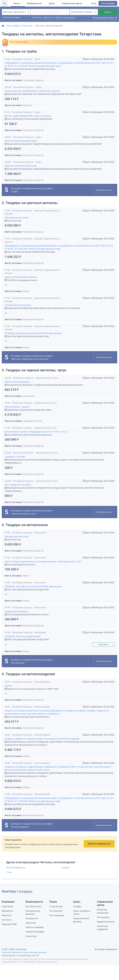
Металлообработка (16, 868)
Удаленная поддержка (102, 928)
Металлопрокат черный (17, 407)
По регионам (56, 906)
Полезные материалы (103, 911)
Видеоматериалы (106, 922)
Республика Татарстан (22, 59)
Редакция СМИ (9, 924)
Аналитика (31, 936)
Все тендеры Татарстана (20, 26)
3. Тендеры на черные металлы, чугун (34, 370)
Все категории (11, 18)
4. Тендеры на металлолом (25, 525)
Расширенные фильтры (33, 912)
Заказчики (31, 923)
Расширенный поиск (105, 18)
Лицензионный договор (81, 920)
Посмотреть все (104, 190)
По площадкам (57, 915)
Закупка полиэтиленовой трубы (21, 141)
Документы (7, 911)
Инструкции (103, 917)
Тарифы (77, 906)
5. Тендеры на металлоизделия (29, 674)
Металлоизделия (42, 682)
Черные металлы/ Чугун (47, 378)
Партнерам (8, 906)
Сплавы (65, 868)
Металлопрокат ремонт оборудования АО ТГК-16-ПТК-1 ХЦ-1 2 (36, 432)
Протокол (103, 645)
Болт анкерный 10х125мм (18, 485)
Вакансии (7, 915)
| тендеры (17, 892)
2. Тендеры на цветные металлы (30, 203)
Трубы (37, 59)
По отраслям (56, 911)
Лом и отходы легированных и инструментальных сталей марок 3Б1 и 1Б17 (43, 561)
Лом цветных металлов (16, 218)
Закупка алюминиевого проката (21, 277)
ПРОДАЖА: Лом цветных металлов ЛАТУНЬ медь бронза (33, 333)
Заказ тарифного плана (82, 912)
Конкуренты (32, 918)
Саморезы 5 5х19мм (15, 457)
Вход (94, 3)
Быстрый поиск (34, 906)
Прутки (8, 686)
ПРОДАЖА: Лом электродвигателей (23, 636)
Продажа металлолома (16, 611)
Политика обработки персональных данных (24, 952)
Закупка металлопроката (17, 382)
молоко (47, 17)
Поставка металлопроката (18, 305)
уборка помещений (65, 17)
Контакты (7, 920)
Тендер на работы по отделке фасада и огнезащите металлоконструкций (42, 739)
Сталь (9, 872)
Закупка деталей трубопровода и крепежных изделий (32, 91)
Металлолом (40, 533)
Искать (108, 12)
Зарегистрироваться (99, 844)
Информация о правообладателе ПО (20, 955)
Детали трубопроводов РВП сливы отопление (28, 116)
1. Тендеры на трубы (19, 51)
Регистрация (108, 3)
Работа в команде (35, 927)
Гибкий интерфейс (35, 932)
